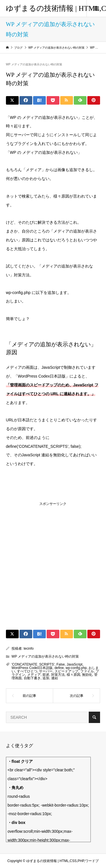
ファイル (87, 671)
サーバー (46, 671)
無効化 (87, 675)
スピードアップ (66, 671)
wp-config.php (76, 668)
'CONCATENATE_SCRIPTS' (33, 664)
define (59, 668)
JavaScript (75, 664)
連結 (55, 678)
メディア (34, 675)
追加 (46, 678)
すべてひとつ (27, 671)
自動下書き (32, 678)
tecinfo (29, 649)
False (61, 664)
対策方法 (58, 675)
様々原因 (73, 675)
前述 (46, 675)
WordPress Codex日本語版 (32, 668)
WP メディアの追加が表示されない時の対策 (34, 64)
